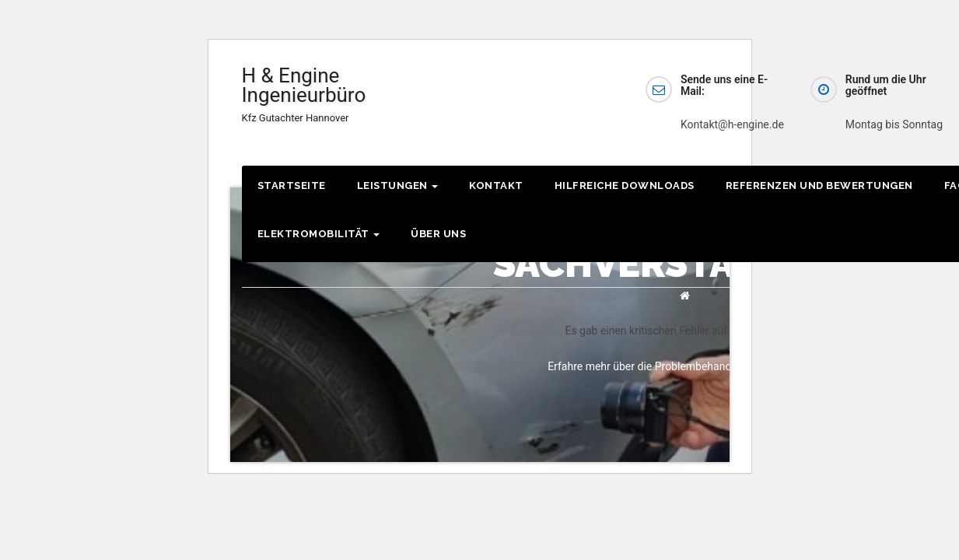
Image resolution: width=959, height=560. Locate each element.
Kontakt (496, 185)
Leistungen (398, 185)
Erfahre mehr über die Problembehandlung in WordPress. (685, 366)
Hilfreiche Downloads (625, 185)
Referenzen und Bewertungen (819, 185)
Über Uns (438, 234)
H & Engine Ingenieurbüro (304, 94)
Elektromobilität (319, 234)
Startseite (292, 185)
